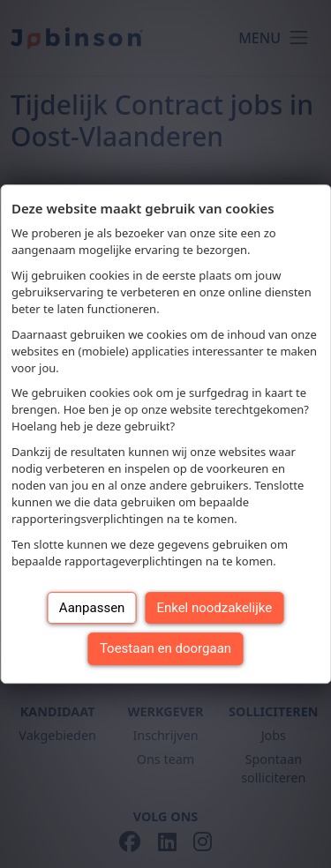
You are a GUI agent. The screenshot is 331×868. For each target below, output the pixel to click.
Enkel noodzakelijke (214, 608)
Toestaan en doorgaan (165, 648)
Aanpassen (92, 608)
